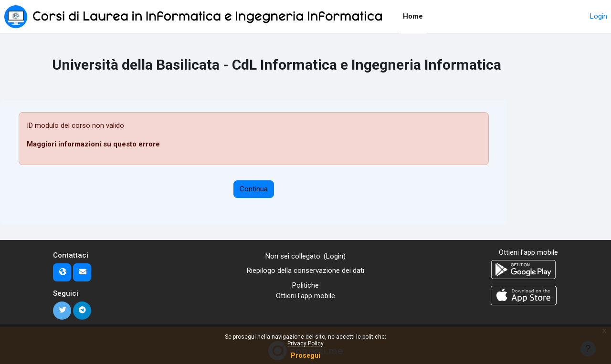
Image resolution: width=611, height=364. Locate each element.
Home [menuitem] (413, 16)
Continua (254, 189)
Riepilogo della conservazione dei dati (305, 270)
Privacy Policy (305, 343)
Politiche (305, 285)
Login (599, 16)
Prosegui (305, 355)
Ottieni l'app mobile (305, 296)
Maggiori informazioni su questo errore (93, 144)
